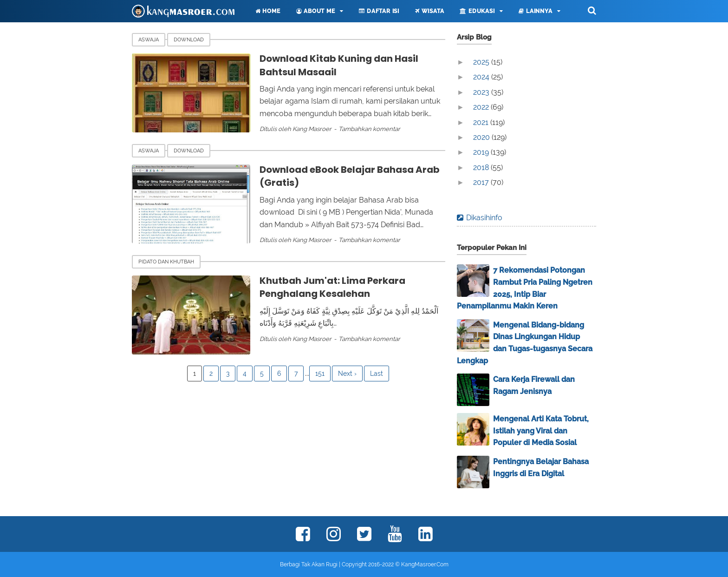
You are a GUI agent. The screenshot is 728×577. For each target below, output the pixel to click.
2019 (482, 152)
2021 (482, 122)
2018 (482, 167)
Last (377, 374)
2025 (482, 62)
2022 (482, 107)
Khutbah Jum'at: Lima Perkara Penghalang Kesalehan (332, 287)
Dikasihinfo (484, 218)
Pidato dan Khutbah (166, 262)
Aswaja (149, 40)
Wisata (429, 11)
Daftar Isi (379, 11)
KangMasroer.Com (425, 564)
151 (320, 374)
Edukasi (477, 11)
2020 (482, 137)
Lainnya (535, 11)
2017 (482, 182)
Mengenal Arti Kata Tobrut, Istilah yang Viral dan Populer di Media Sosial (541, 431)
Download (189, 40)
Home (268, 11)
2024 (482, 77)
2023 (482, 92)
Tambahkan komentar (369, 129)
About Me (316, 11)
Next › (347, 374)
